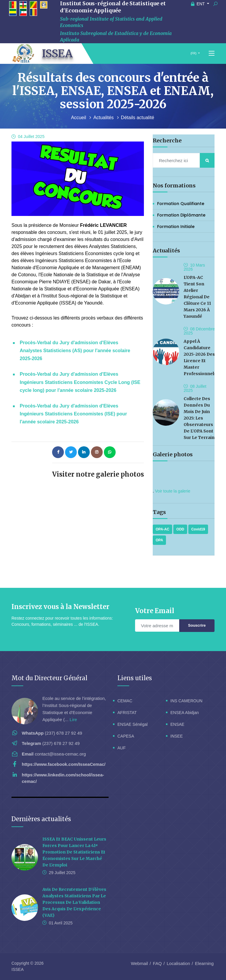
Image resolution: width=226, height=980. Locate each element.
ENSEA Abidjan (185, 713)
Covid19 (198, 529)
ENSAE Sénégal (133, 724)
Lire (73, 719)
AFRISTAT (127, 713)
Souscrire (197, 625)
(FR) (194, 53)
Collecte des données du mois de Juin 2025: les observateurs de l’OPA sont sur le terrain (199, 418)
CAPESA (126, 736)
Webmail (139, 963)
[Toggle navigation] (212, 54)
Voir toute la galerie (173, 491)
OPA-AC (162, 529)
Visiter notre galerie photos (98, 474)
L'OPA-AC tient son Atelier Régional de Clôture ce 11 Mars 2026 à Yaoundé (197, 297)
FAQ (157, 963)
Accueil (79, 118)
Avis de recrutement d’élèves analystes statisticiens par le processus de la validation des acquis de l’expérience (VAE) (74, 902)
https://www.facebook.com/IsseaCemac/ (64, 764)
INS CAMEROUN (186, 701)
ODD (180, 529)
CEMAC (125, 701)
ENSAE (177, 724)
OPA (159, 540)
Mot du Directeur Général (49, 678)
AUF (122, 748)
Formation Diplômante (181, 215)
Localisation (178, 963)
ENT (199, 4)
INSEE (177, 736)
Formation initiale (176, 227)
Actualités (104, 118)
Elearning (204, 963)
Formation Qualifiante (181, 204)
